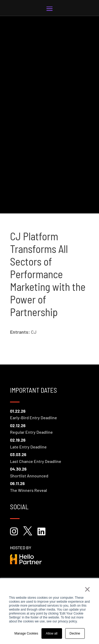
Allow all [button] (52, 633)
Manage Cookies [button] (26, 633)
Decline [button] (75, 633)
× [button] (87, 589)
